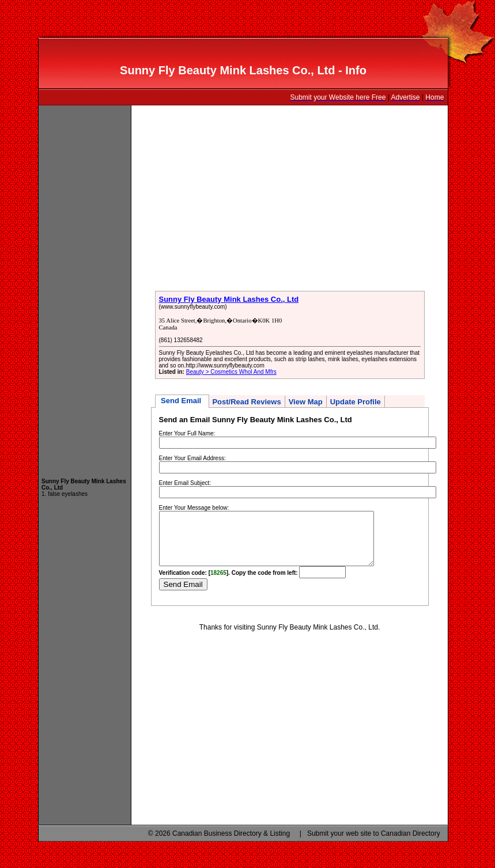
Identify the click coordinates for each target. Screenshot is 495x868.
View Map (306, 402)
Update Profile (356, 402)
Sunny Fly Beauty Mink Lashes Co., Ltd (229, 299)
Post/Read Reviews (246, 402)
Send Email (182, 401)
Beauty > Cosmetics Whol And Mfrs (231, 372)
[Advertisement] (85, 286)
